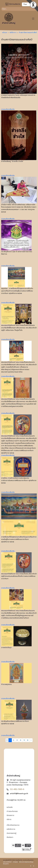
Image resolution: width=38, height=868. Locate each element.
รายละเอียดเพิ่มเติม (8, 109)
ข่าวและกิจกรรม (12, 811)
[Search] (19, 9)
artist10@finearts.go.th (19, 794)
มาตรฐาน (15, 862)
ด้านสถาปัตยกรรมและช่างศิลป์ (28, 32)
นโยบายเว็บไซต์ (7, 862)
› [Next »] (31, 740)
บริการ (9, 819)
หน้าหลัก (10, 807)
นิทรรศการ (10, 815)
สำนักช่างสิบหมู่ (9, 19)
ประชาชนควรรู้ (11, 833)
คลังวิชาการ (13, 32)
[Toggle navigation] (33, 19)
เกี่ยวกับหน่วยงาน (13, 825)
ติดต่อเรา (10, 837)
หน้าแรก (5, 32)
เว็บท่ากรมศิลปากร (13, 4)
